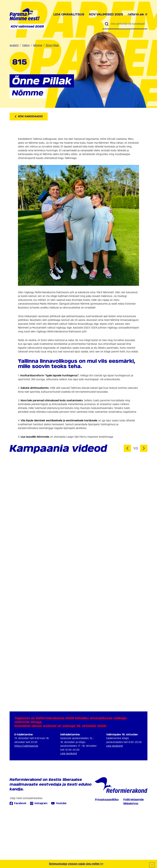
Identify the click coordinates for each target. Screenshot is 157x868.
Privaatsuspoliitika (107, 800)
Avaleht (14, 45)
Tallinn (26, 45)
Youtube (59, 803)
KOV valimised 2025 (106, 14)
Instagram (39, 803)
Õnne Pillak (52, 45)
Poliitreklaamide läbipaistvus (133, 802)
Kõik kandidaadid (29, 116)
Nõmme (38, 45)
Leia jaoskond (69, 754)
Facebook (18, 803)
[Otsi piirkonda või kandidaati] (128, 24)
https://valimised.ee (26, 746)
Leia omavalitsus (69, 14)
